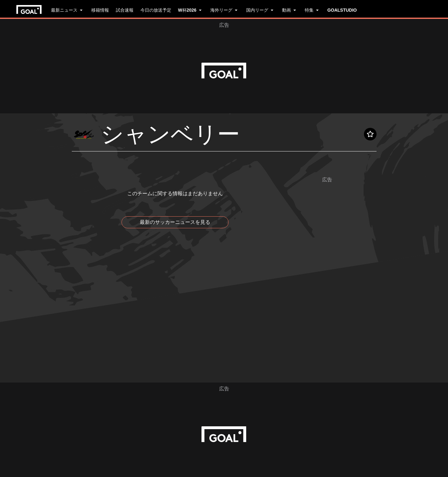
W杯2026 (191, 10)
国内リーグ (261, 10)
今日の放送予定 (156, 10)
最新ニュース (68, 10)
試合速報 (125, 10)
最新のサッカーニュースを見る (175, 222)
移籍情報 (100, 10)
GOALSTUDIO (342, 10)
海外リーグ (225, 10)
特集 (313, 10)
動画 (290, 10)
